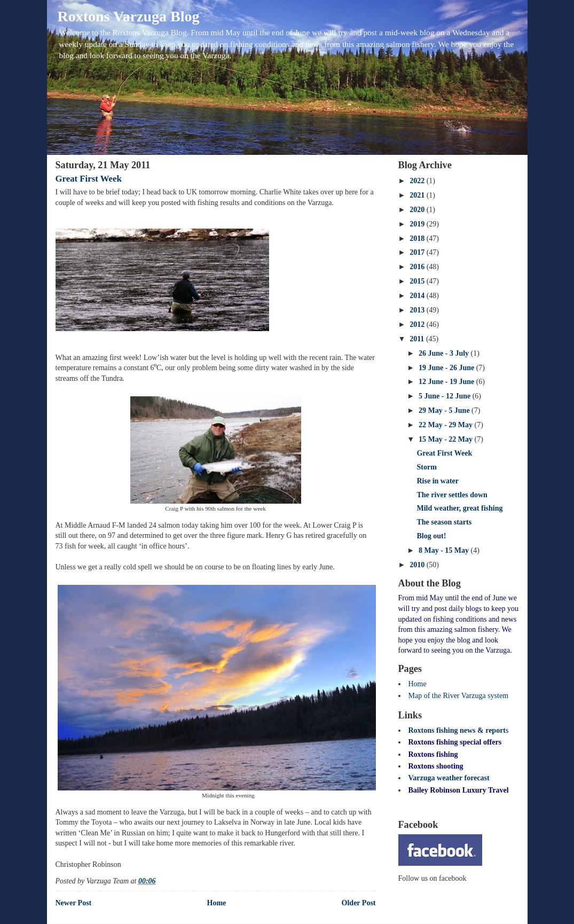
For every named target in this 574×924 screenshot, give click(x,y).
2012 (418, 324)
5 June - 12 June (446, 396)
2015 (418, 281)
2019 (418, 224)
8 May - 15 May (445, 550)
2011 (418, 339)
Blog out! (431, 536)
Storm (426, 467)
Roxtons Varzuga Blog (129, 16)
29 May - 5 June (445, 410)
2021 (418, 195)
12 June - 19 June (447, 382)
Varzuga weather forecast (449, 778)
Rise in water (438, 481)
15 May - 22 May (447, 439)
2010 (418, 565)
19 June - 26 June (447, 368)
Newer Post (74, 903)
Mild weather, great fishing (459, 508)
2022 (418, 181)
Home (217, 903)
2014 (418, 296)
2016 (418, 267)
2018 (418, 238)
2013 (418, 310)
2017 (418, 252)
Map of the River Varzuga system (459, 696)
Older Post (359, 903)
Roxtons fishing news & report (457, 730)
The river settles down (452, 495)
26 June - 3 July (445, 353)
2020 (418, 210)
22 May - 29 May (447, 425)
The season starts (444, 522)
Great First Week (89, 179)
